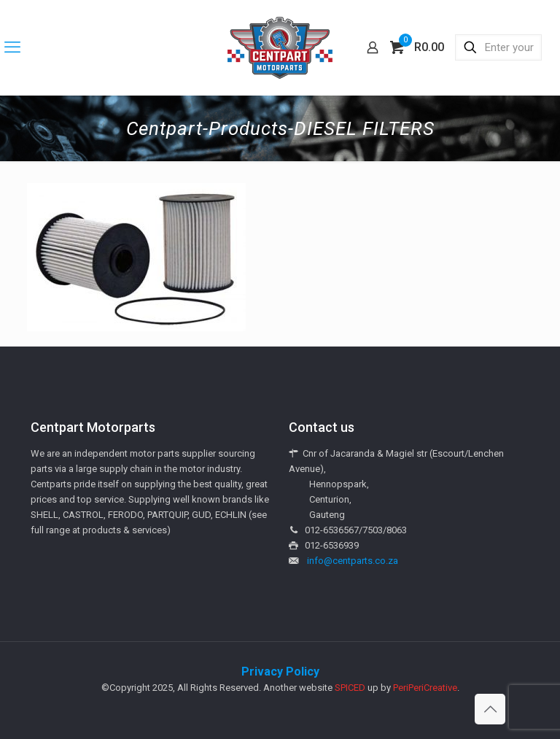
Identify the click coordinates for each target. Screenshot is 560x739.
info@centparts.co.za (353, 561)
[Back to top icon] (490, 709)
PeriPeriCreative (425, 688)
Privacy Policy (280, 672)
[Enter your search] (498, 47)
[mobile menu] (12, 47)
